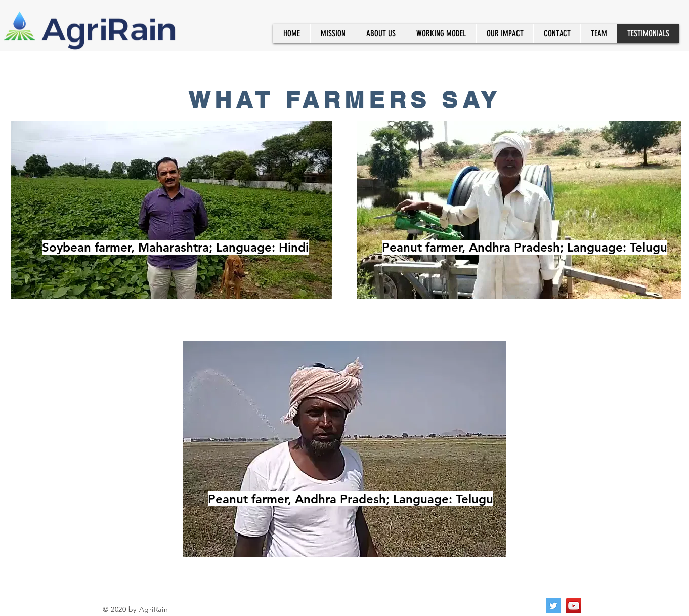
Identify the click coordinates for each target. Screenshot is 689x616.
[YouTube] (574, 606)
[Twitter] (553, 606)
